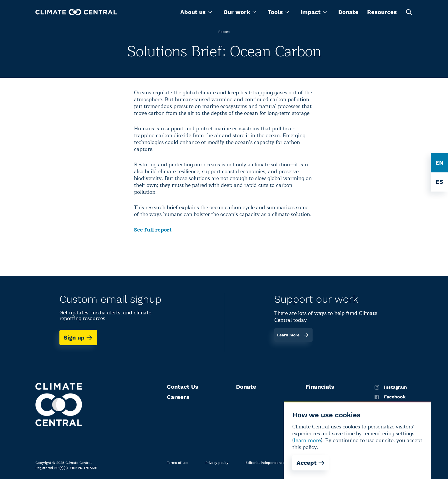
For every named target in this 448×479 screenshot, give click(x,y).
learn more (307, 440)
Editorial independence (265, 463)
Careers (178, 397)
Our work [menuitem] (240, 12)
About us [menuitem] (196, 12)
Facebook (390, 397)
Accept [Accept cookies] (311, 463)
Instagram (391, 387)
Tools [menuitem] (278, 12)
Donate (348, 12)
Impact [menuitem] (314, 12)
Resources (382, 12)
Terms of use (178, 463)
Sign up (78, 338)
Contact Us (183, 387)
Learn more (293, 335)
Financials (320, 387)
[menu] (196, 12)
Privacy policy (217, 463)
